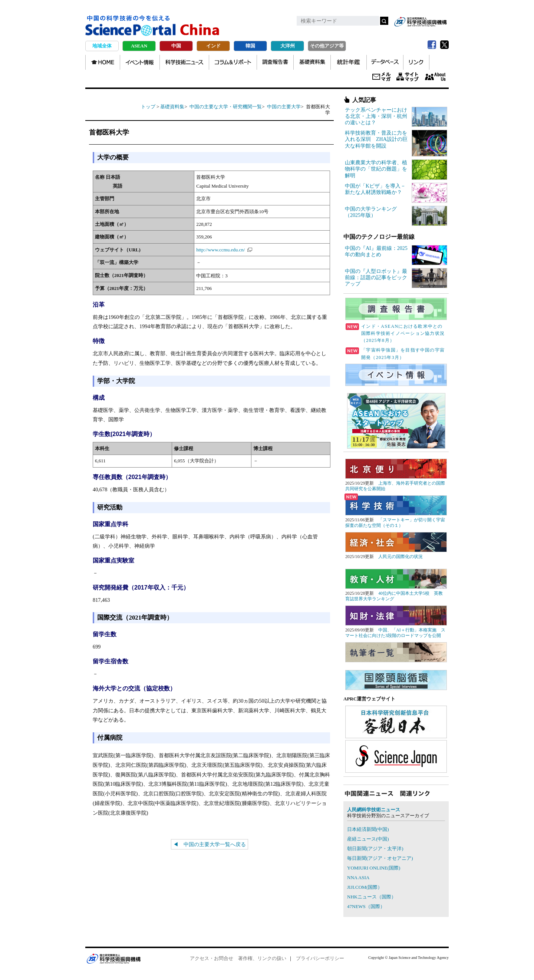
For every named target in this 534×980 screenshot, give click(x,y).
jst (421, 22)
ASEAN (139, 46)
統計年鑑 (349, 62)
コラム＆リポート (233, 62)
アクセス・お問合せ (212, 958)
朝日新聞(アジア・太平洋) (375, 849)
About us (435, 77)
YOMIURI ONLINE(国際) (374, 868)
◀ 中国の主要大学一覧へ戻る (210, 844)
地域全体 (102, 46)
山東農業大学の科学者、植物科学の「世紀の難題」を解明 (376, 169)
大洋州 (288, 46)
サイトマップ (408, 77)
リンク (416, 62)
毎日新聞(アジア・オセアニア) (380, 858)
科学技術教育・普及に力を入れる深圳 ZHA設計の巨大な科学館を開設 (376, 139)
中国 (176, 46)
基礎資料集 (312, 62)
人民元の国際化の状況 (400, 557)
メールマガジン (382, 77)
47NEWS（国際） (366, 906)
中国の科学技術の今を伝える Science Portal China (152, 26)
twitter (444, 45)
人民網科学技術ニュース (374, 810)
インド (213, 46)
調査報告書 (275, 62)
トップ (148, 107)
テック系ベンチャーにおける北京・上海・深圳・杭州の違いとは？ (376, 116)
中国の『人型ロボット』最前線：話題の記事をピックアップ (376, 278)
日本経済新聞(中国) (368, 829)
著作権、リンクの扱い (262, 958)
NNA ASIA (358, 877)
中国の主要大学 (284, 107)
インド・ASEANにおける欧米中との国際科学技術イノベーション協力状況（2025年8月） (395, 333)
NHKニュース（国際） (372, 897)
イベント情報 (140, 62)
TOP (103, 62)
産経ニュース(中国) (368, 839)
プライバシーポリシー (320, 958)
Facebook (432, 45)
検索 (384, 21)
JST (113, 958)
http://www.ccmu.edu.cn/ (220, 250)
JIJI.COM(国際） (365, 887)
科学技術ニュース (184, 62)
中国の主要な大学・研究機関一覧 (226, 107)
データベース (385, 62)
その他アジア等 (327, 46)
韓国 (250, 46)
